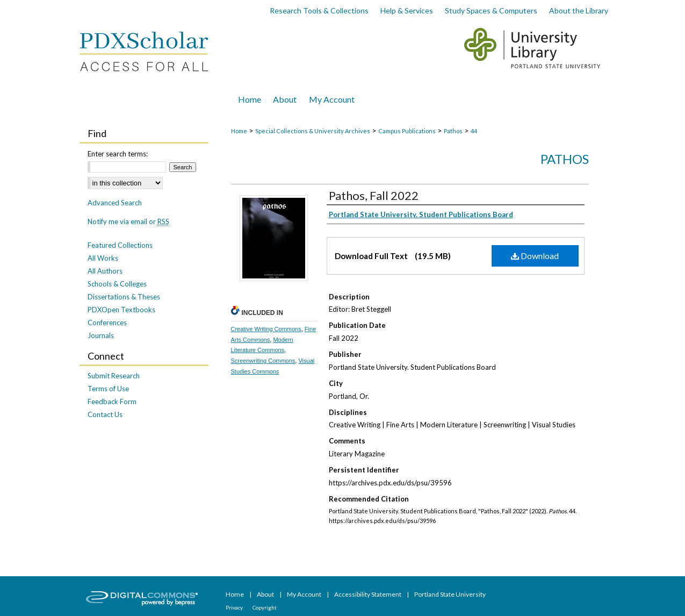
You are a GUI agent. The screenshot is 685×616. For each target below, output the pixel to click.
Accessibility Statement (368, 594)
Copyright (265, 607)
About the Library (579, 10)
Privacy (235, 607)
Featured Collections (120, 245)
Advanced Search (115, 203)
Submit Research (114, 376)
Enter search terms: (118, 154)
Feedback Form (112, 402)
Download (535, 256)
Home (239, 131)
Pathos (453, 131)
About (266, 594)
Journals (101, 335)
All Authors (105, 271)
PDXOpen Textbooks (121, 310)
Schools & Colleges (117, 284)
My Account (305, 594)
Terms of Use (108, 389)
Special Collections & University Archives (313, 131)
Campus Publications (407, 131)
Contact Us (105, 414)
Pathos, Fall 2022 (374, 195)
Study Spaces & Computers (491, 10)
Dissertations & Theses (124, 297)
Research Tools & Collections (319, 10)
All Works (103, 258)
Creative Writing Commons (266, 329)
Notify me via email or (128, 221)
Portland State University (450, 594)
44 (474, 131)
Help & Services (407, 10)
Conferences (107, 323)
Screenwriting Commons (263, 361)
